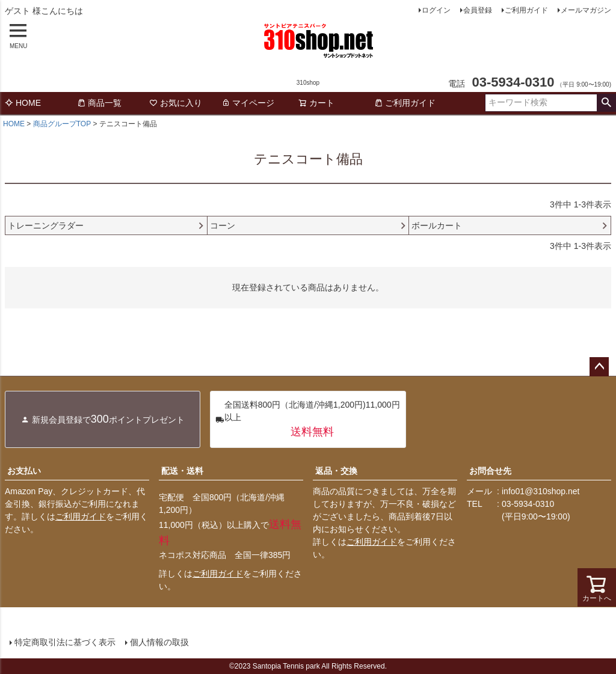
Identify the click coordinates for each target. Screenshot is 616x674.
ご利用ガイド (526, 10)
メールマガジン (586, 10)
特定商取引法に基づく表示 (65, 642)
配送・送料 (182, 471)
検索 (606, 103)
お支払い (24, 471)
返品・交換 (336, 471)
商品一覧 (99, 103)
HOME (23, 103)
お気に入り (176, 103)
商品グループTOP (62, 124)
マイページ (248, 103)
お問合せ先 (490, 471)
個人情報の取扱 (159, 642)
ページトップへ (599, 367)
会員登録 (478, 10)
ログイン (436, 10)
